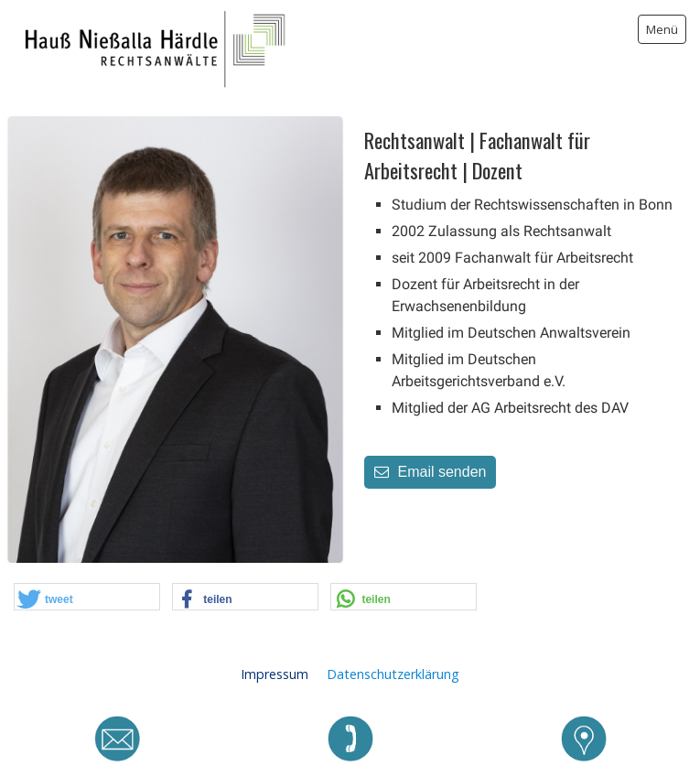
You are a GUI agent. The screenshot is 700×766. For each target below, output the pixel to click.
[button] (87, 598)
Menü (662, 29)
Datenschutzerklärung (393, 674)
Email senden (431, 472)
